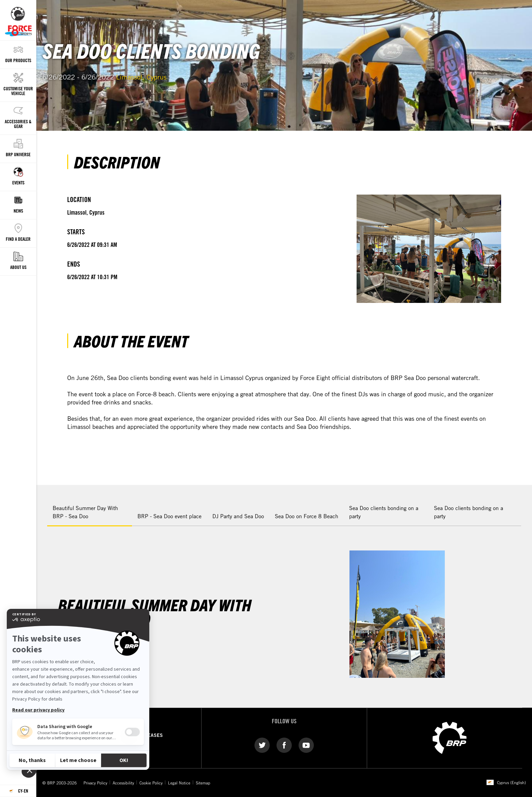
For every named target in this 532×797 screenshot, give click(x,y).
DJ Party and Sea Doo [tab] (238, 516)
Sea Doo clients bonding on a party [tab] (384, 512)
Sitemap (203, 783)
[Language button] (18, 791)
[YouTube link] (306, 745)
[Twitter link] (262, 745)
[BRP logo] (450, 737)
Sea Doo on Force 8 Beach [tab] (307, 516)
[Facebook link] (284, 745)
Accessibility (123, 783)
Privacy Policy (95, 783)
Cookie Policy (151, 783)
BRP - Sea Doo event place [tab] (169, 516)
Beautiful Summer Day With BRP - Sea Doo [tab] (85, 512)
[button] (518, 507)
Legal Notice (179, 783)
